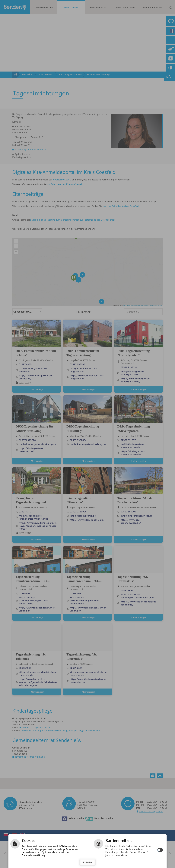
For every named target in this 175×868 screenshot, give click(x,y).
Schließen (88, 862)
